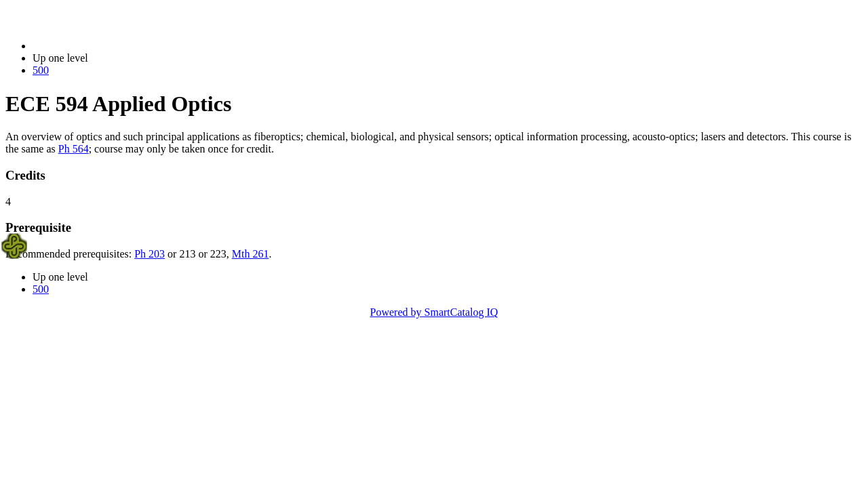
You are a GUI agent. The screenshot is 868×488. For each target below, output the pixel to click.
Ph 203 (150, 254)
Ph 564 (74, 149)
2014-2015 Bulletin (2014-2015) (103, 46)
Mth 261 (251, 254)
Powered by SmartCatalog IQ (434, 312)
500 (41, 70)
